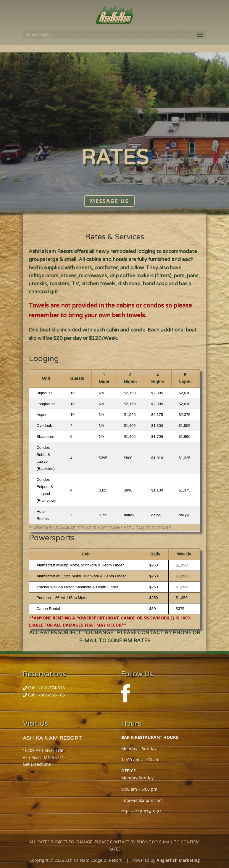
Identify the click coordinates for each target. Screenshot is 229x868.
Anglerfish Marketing (178, 860)
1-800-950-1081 (21, 48)
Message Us (109, 201)
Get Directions (37, 764)
